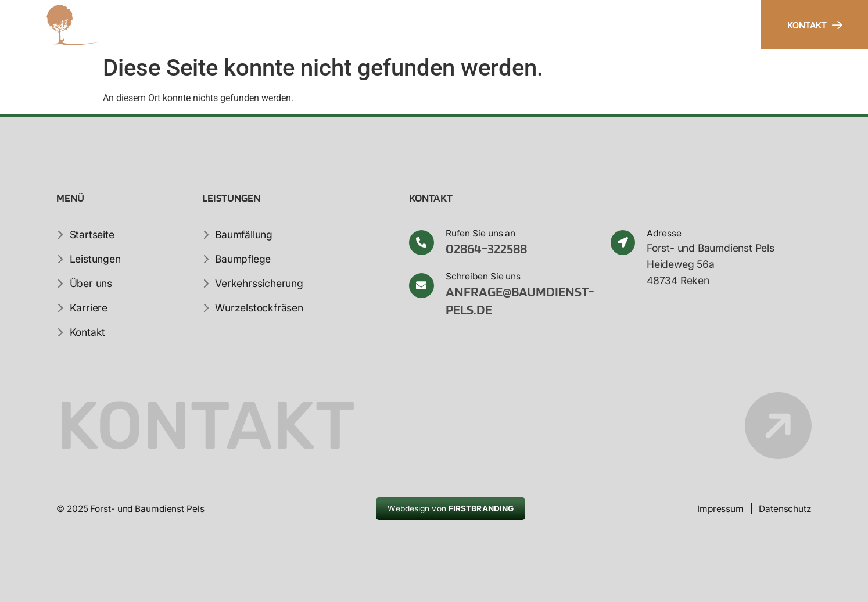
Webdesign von (451, 508)
